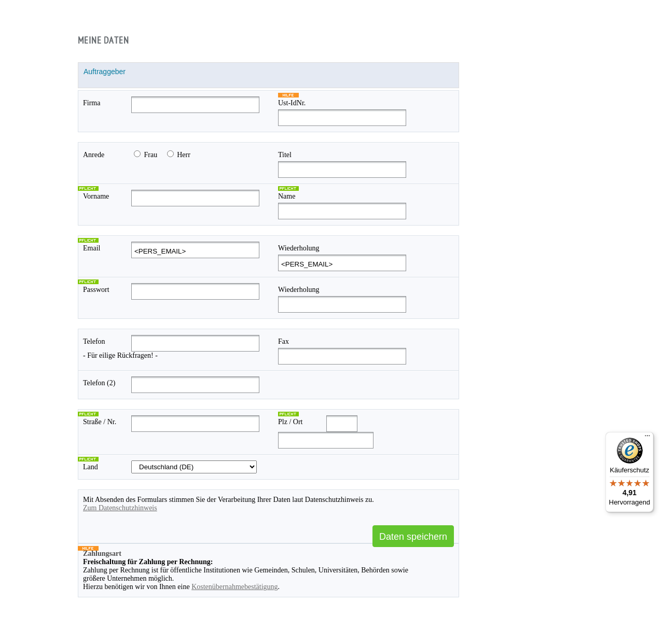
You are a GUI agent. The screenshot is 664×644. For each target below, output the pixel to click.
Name (287, 196)
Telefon (94, 341)
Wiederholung (299, 248)
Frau (151, 155)
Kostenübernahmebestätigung (234, 587)
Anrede (94, 155)
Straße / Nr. (100, 422)
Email (92, 248)
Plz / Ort (290, 422)
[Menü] (647, 438)
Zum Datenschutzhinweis (120, 508)
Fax (283, 341)
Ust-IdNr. (292, 103)
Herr (184, 155)
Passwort (96, 290)
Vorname (96, 196)
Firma (92, 103)
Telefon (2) (99, 383)
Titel (285, 155)
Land (91, 467)
